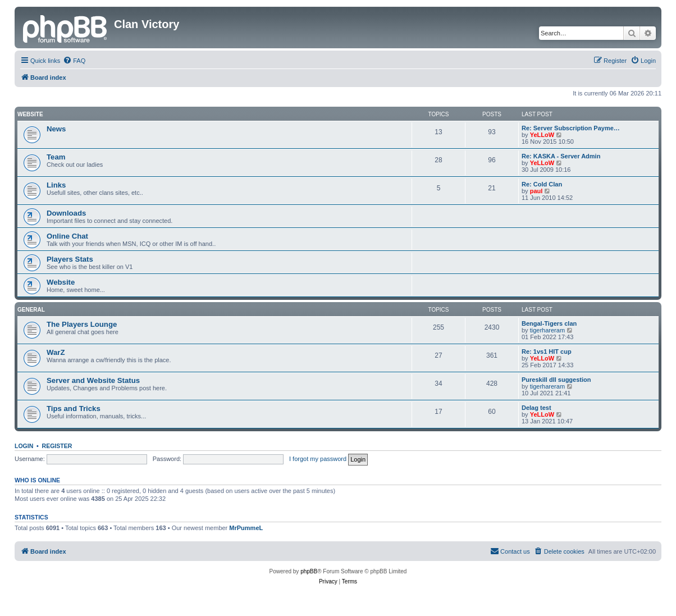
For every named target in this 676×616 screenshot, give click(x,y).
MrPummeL (246, 528)
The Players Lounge (82, 324)
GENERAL (31, 310)
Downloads (66, 213)
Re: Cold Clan (542, 184)
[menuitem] (74, 61)
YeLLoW (542, 135)
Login (24, 446)
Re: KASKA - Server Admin (561, 156)
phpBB (309, 571)
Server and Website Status (93, 380)
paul (536, 191)
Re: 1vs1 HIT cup (547, 352)
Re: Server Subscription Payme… (571, 128)
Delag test (536, 408)
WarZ (56, 352)
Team (56, 157)
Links (56, 185)
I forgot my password (318, 459)
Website (30, 114)
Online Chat (67, 236)
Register (57, 446)
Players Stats (70, 259)
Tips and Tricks (74, 409)
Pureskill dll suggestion (556, 380)
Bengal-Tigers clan (549, 323)
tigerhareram (547, 330)
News (56, 129)
